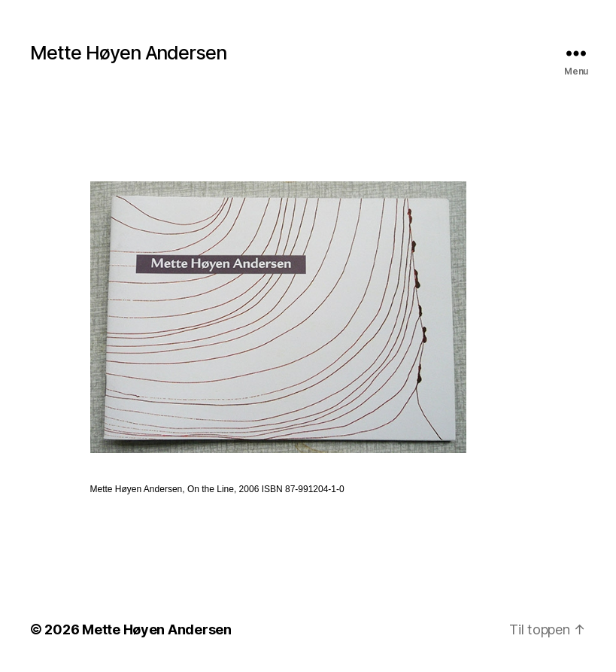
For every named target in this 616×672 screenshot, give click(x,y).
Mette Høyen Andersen (128, 53)
